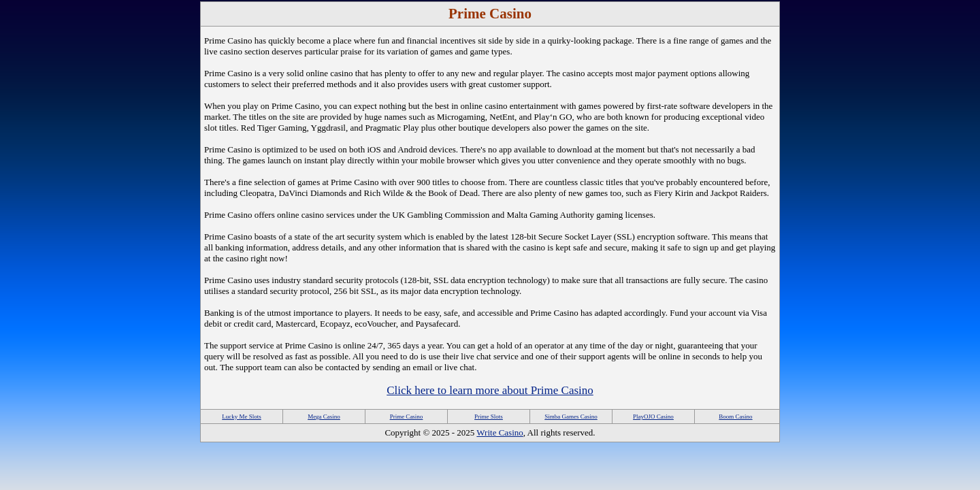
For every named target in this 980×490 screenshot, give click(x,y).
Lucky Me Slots (242, 416)
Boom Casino (735, 416)
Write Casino (500, 432)
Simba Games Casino (571, 416)
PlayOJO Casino (653, 416)
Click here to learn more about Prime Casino (490, 390)
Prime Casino (407, 416)
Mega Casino (324, 416)
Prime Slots (489, 416)
